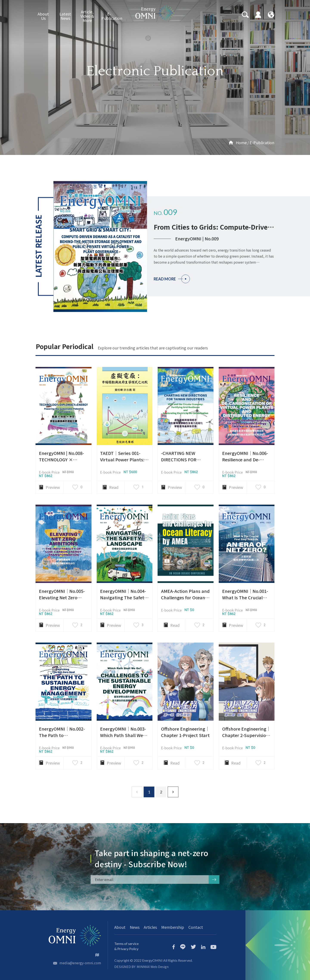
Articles (150, 927)
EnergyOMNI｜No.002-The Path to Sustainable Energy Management (62, 760)
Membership (173, 927)
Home (217, 142)
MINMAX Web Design (153, 967)
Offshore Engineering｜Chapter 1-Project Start (185, 753)
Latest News (65, 16)
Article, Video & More (87, 16)
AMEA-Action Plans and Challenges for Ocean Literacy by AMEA (185, 618)
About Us (43, 16)
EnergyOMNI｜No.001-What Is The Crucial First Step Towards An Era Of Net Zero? (245, 622)
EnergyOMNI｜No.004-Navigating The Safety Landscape (123, 618)
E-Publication (109, 16)
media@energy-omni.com (80, 963)
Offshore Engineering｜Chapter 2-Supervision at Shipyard (246, 756)
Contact (196, 927)
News (135, 927)
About (120, 927)
